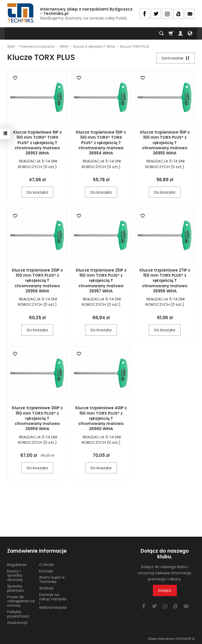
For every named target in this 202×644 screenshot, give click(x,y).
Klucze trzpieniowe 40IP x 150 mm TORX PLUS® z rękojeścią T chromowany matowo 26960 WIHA (101, 418)
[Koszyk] (171, 33)
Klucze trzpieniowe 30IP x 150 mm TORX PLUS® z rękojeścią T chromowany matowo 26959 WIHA (37, 418)
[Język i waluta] (190, 33)
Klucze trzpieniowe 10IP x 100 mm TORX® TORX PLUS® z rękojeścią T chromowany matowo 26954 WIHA (101, 143)
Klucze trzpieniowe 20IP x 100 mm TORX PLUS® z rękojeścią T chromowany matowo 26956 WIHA (37, 281)
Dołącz (165, 591)
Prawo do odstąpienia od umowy (21, 601)
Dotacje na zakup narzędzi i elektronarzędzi (53, 601)
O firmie (46, 565)
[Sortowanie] (176, 58)
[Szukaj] (161, 33)
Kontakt (46, 571)
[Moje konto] (180, 33)
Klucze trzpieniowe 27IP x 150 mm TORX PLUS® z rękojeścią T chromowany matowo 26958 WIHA (165, 281)
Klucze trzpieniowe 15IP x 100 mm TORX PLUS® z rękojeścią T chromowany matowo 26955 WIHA (165, 143)
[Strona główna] (21, 13)
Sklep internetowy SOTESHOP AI (171, 639)
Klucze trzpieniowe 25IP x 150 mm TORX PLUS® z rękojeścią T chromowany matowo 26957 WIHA (101, 281)
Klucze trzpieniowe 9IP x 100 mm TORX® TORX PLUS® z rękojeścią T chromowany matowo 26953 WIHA (37, 143)
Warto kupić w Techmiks (52, 580)
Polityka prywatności (18, 614)
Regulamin (17, 565)
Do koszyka (37, 192)
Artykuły (46, 588)
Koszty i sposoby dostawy (15, 575)
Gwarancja (17, 622)
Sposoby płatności (16, 588)
